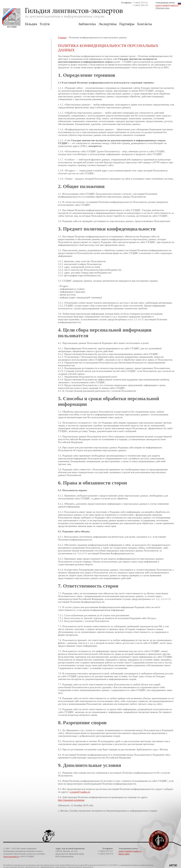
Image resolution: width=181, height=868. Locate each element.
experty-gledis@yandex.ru (167, 5)
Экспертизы (108, 24)
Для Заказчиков (64, 24)
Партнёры (127, 24)
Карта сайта (124, 854)
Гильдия (31, 24)
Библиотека (87, 24)
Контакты (145, 24)
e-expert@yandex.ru (80, 792)
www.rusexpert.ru (11, 856)
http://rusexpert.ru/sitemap (71, 800)
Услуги (45, 24)
